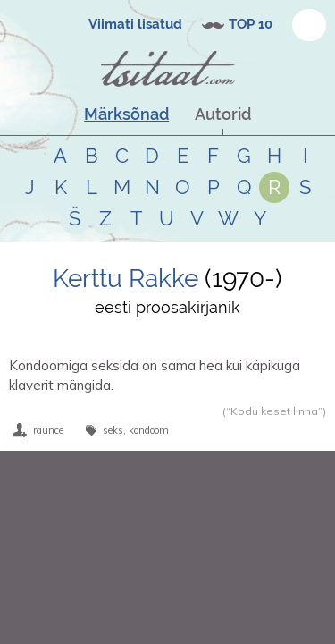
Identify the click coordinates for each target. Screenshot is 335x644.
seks (113, 430)
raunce (48, 430)
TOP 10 (251, 24)
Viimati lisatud (135, 24)
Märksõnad (126, 114)
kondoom (149, 430)
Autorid (223, 114)
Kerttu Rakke (129, 279)
